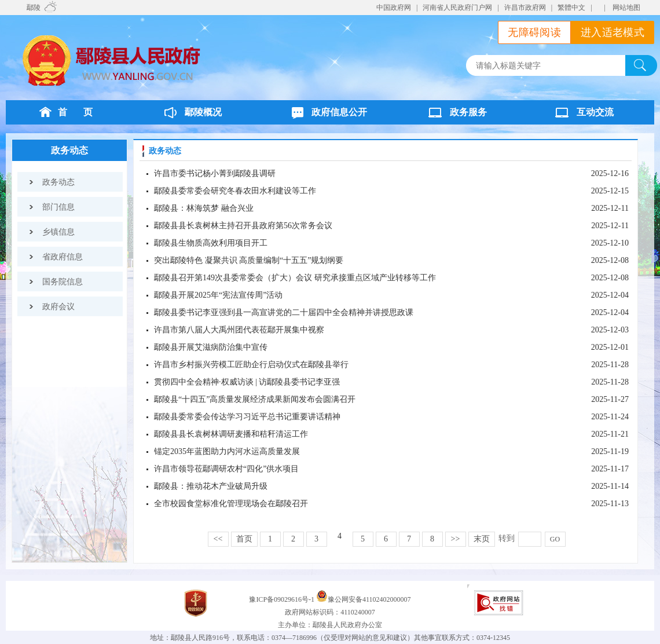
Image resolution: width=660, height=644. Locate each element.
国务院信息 (63, 282)
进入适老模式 (613, 32)
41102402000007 (387, 599)
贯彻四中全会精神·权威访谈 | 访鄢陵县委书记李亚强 (247, 382)
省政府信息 (63, 257)
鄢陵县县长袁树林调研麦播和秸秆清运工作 (231, 434)
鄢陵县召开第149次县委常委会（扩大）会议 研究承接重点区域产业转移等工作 (295, 278)
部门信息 (58, 207)
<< (218, 539)
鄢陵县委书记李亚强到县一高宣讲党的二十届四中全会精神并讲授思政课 (284, 312)
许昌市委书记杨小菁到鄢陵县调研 (215, 173)
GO (555, 539)
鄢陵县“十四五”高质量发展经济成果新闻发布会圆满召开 (255, 399)
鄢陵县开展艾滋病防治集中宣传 (211, 347)
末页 (482, 539)
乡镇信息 (58, 232)
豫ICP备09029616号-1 (283, 599)
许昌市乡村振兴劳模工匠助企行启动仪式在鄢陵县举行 (251, 365)
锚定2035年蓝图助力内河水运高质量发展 (227, 451)
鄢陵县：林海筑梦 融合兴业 (204, 208)
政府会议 (58, 307)
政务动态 (69, 150)
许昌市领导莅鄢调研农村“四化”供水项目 (226, 469)
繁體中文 (571, 8)
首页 (244, 539)
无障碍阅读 (534, 32)
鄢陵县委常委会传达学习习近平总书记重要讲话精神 (247, 417)
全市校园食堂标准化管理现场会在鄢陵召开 (231, 504)
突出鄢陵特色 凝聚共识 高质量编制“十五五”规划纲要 (249, 260)
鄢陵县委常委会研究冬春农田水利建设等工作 (235, 191)
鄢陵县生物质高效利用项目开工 (211, 243)
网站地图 (626, 8)
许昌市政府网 (525, 8)
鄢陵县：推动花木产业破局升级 (211, 486)
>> (456, 539)
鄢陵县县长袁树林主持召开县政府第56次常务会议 (243, 226)
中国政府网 (394, 8)
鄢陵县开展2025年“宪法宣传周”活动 (218, 295)
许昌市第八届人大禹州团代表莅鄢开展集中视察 (239, 330)
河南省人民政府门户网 (457, 8)
